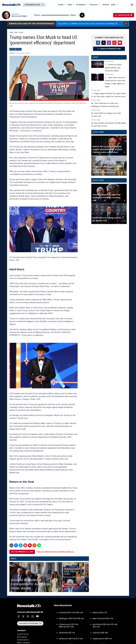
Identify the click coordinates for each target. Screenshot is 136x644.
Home (11, 32)
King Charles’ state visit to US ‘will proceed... (71, 587)
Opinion (106, 5)
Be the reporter (22, 637)
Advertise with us (23, 640)
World (21, 32)
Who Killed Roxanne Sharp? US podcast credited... (71, 572)
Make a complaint (24, 643)
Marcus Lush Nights (19, 16)
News (16, 32)
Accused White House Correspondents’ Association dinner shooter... (31, 584)
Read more (109, 66)
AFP (11, 53)
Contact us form (23, 634)
